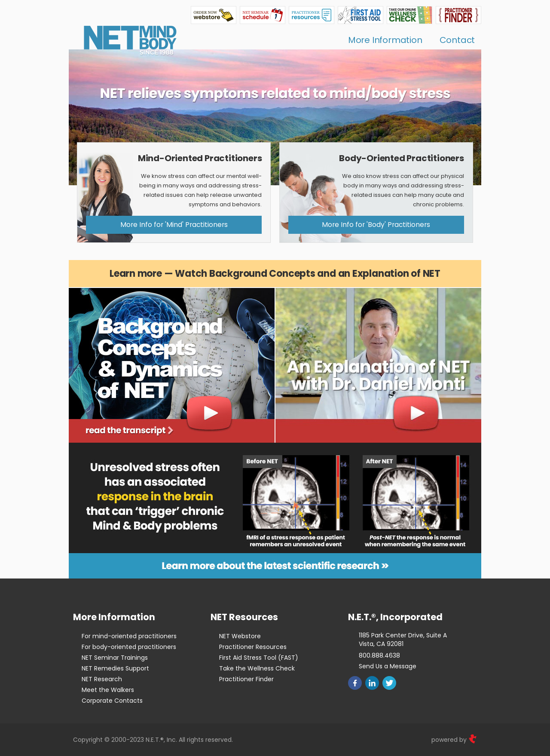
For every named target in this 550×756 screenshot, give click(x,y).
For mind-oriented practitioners (129, 636)
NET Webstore (240, 636)
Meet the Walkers (108, 690)
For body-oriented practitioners (129, 647)
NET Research (102, 679)
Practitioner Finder (246, 679)
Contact (457, 40)
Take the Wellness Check (257, 668)
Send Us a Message (388, 666)
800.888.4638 (379, 655)
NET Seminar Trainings (115, 658)
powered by (454, 740)
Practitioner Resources (253, 647)
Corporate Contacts (112, 701)
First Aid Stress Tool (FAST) (259, 658)
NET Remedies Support (115, 668)
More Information (385, 40)
